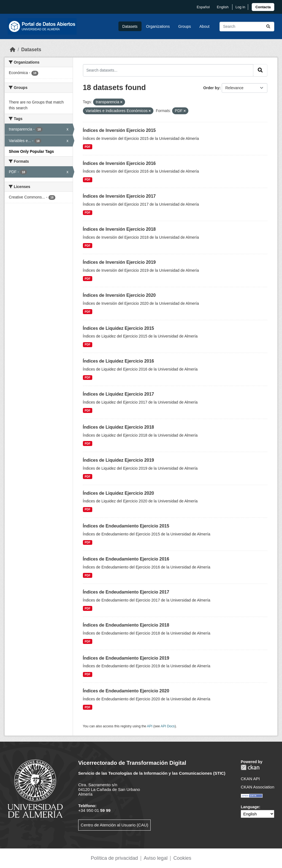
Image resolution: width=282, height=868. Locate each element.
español (203, 7)
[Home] (13, 50)
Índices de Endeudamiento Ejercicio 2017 (126, 592)
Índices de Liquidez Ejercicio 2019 (119, 460)
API (150, 726)
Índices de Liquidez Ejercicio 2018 (119, 427)
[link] (263, 7)
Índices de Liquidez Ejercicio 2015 (119, 328)
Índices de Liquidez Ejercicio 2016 (119, 361)
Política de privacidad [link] (114, 858)
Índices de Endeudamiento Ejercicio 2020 (126, 691)
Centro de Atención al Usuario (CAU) (114, 825)
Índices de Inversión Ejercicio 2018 (119, 229)
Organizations (158, 26)
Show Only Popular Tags (31, 151)
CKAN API (250, 779)
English (223, 7)
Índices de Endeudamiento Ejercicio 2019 (126, 658)
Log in (240, 7)
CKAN (250, 767)
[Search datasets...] (247, 27)
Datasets (130, 26)
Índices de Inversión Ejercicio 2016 (119, 163)
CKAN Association (257, 787)
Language (250, 807)
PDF (87, 147)
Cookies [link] (182, 858)
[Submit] (268, 27)
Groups (185, 26)
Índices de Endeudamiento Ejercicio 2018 (126, 625)
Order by (211, 88)
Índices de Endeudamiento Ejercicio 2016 (126, 559)
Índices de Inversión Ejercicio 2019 (119, 262)
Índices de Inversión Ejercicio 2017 (119, 196)
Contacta (263, 7)
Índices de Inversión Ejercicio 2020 (119, 295)
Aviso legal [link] (156, 858)
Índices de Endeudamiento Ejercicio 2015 (126, 526)
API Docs (168, 726)
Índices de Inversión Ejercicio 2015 (119, 130)
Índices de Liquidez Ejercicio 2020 (119, 493)
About (204, 26)
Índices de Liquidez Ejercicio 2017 (119, 394)
